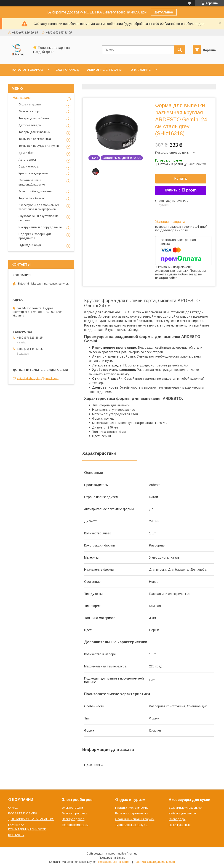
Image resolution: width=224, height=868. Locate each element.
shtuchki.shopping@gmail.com (38, 378)
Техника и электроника (35, 139)
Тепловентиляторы (75, 825)
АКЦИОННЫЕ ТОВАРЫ (105, 70)
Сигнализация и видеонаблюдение (32, 182)
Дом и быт (26, 153)
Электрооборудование (35, 191)
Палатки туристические (132, 808)
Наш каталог (22, 98)
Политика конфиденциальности (154, 862)
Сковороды (177, 819)
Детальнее (164, 12)
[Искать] (180, 50)
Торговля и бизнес (32, 198)
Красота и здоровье (33, 173)
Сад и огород (29, 166)
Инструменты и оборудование (40, 227)
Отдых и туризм (30, 104)
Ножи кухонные (180, 825)
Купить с (181, 190)
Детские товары (30, 125)
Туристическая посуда (131, 825)
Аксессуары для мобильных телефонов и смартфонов (39, 207)
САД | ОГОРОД (67, 70)
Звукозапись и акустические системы (39, 218)
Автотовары (27, 160)
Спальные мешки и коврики (135, 819)
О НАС (13, 808)
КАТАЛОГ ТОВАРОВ (28, 70)
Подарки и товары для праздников (35, 236)
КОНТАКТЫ (16, 835)
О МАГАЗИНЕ (141, 70)
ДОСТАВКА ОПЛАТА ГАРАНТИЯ (31, 819)
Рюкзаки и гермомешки (132, 813)
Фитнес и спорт (29, 111)
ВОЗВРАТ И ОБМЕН (23, 813)
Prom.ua (132, 854)
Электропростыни (74, 813)
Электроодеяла (73, 819)
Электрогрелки (72, 808)
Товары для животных (34, 132)
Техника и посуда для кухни (39, 146)
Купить (181, 179)
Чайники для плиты (182, 813)
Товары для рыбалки (34, 118)
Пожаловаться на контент (115, 862)
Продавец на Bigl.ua (112, 858)
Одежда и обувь (31, 245)
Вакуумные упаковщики (185, 808)
